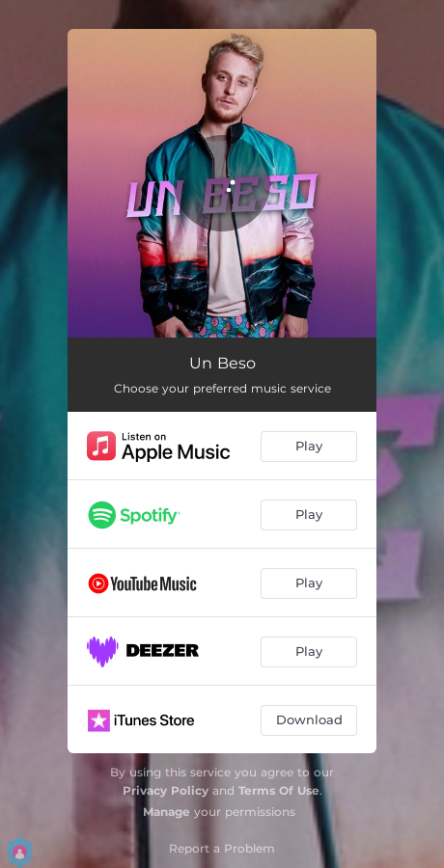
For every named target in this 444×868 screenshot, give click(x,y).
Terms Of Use (279, 790)
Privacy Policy (166, 790)
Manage (166, 812)
